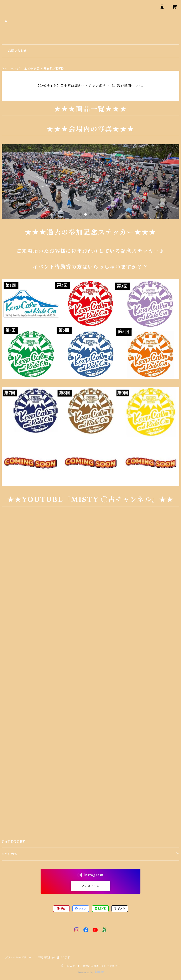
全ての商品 (32, 69)
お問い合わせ (17, 51)
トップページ (11, 69)
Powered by (91, 972)
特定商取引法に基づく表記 (54, 957)
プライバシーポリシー (18, 957)
